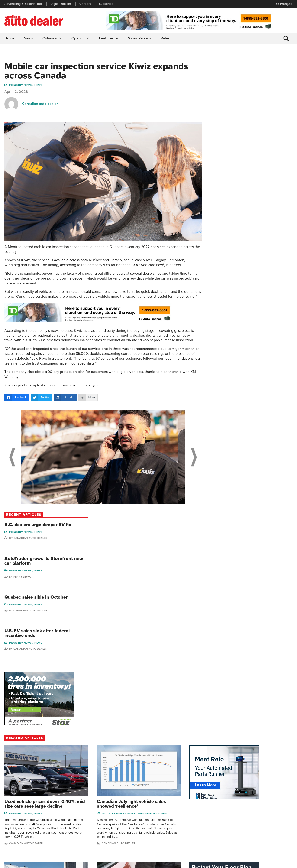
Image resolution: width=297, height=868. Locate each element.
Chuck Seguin (272, 827)
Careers (86, 4)
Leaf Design (283, 862)
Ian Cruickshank (239, 819)
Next (187, 462)
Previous (11, 462)
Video (166, 38)
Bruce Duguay (238, 827)
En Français (284, 4)
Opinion (81, 38)
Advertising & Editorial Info (24, 4)
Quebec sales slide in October (259, 153)
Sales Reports (140, 38)
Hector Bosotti (238, 812)
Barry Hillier (236, 834)
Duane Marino (272, 805)
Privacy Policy (14, 862)
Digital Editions (61, 4)
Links (83, 805)
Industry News (21, 86)
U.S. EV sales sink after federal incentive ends (252, 190)
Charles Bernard (239, 805)
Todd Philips (270, 812)
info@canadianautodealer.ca (30, 793)
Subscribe (106, 4)
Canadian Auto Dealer (253, 93)
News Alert (161, 812)
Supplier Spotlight (200, 805)
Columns (53, 38)
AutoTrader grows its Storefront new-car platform (258, 117)
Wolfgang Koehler (274, 791)
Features (109, 38)
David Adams (237, 791)
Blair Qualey (270, 819)
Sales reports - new (98, 588)
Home (10, 38)
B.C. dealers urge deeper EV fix (258, 78)
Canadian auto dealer (40, 104)
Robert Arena (237, 798)
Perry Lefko (245, 132)
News (29, 38)
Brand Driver (197, 798)
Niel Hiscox (236, 840)
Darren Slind (271, 834)
